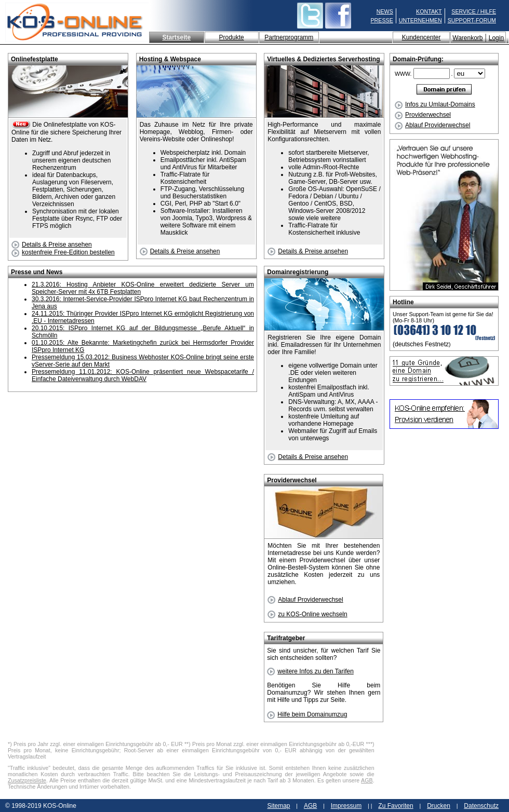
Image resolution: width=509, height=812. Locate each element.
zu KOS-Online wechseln (307, 614)
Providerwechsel (423, 115)
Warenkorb (467, 38)
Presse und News (37, 272)
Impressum (346, 806)
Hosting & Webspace (170, 59)
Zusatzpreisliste (27, 780)
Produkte (232, 37)
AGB (367, 780)
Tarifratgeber (286, 638)
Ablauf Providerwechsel (432, 125)
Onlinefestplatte (35, 59)
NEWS (385, 11)
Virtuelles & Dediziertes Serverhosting (323, 59)
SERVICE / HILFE (474, 11)
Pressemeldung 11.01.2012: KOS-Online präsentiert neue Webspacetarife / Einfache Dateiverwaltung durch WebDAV (143, 375)
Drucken (439, 806)
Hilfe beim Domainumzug (307, 714)
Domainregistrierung (298, 272)
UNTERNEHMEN (420, 20)
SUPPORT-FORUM (472, 20)
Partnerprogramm (289, 37)
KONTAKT (429, 11)
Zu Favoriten (396, 806)
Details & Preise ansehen (52, 245)
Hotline (403, 302)
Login (496, 38)
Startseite (176, 37)
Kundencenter (421, 37)
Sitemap (278, 806)
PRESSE (382, 20)
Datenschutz (481, 806)
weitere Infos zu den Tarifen (310, 671)
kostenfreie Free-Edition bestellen (63, 252)
